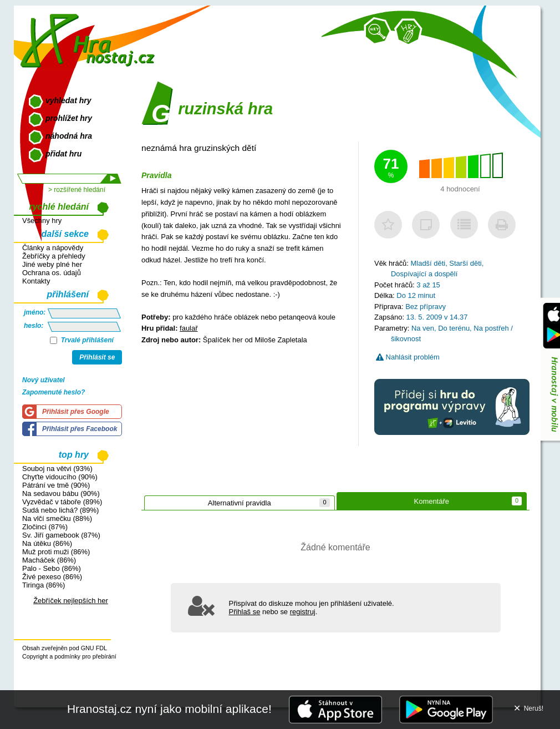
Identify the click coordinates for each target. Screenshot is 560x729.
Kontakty (36, 281)
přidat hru (63, 154)
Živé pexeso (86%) (52, 577)
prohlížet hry (69, 118)
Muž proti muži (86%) (56, 552)
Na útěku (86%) (47, 543)
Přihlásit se (97, 357)
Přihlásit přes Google (76, 412)
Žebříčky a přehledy (54, 256)
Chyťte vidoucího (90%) (60, 477)
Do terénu (454, 328)
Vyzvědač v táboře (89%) (62, 502)
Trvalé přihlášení (82, 340)
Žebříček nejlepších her (71, 601)
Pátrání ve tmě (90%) (56, 485)
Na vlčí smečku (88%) (57, 518)
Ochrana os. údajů (52, 273)
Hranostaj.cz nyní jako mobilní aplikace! (169, 709)
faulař (189, 328)
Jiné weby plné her (52, 264)
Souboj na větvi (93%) (57, 469)
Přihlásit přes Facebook (80, 429)
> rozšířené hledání (77, 190)
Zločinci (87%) (45, 527)
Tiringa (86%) (44, 585)
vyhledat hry (68, 100)
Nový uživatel (44, 380)
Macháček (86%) (49, 560)
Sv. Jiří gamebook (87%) (61, 535)
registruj (303, 612)
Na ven (423, 328)
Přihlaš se (245, 612)
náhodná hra (69, 136)
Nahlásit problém (408, 357)
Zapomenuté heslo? (54, 392)
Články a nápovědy (53, 248)
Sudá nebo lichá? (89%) (60, 510)
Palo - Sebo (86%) (52, 568)
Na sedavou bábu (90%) (61, 493)
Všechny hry (42, 221)
